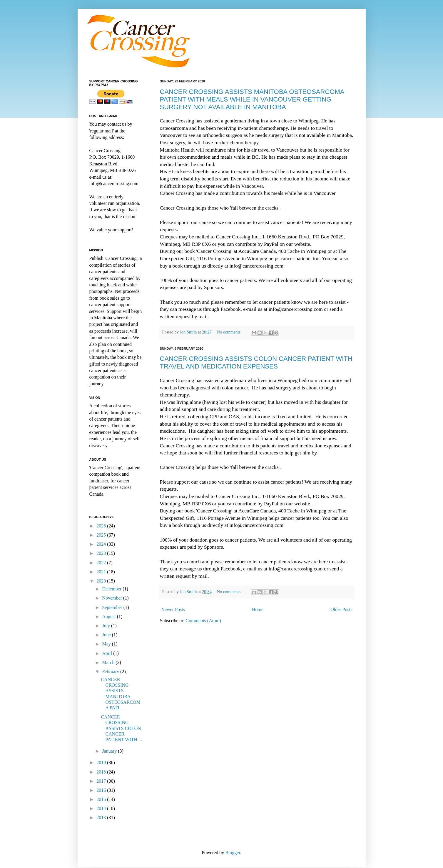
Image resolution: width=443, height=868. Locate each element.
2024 (102, 544)
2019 (102, 762)
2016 (102, 790)
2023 (102, 553)
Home (258, 609)
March (109, 662)
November (113, 598)
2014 (102, 808)
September (113, 607)
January (110, 751)
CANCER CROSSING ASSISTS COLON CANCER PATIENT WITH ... (121, 728)
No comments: (230, 332)
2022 (102, 563)
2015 (102, 799)
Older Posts (341, 609)
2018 (102, 772)
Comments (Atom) (203, 621)
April (108, 653)
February (111, 672)
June (107, 635)
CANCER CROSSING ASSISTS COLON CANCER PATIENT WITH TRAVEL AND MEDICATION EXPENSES (256, 362)
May (107, 644)
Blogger (233, 853)
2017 (102, 781)
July (107, 626)
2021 (102, 572)
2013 (102, 818)
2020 (102, 581)
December (112, 589)
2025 (102, 535)
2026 (102, 526)
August (109, 616)
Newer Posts (173, 609)
